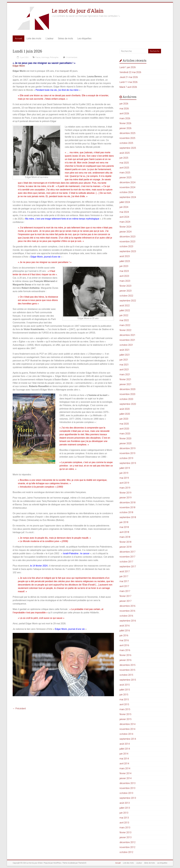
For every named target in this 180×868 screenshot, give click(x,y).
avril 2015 (124, 704)
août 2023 (125, 256)
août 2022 (125, 306)
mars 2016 (125, 650)
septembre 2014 (128, 739)
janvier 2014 (126, 778)
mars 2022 (125, 325)
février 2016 (125, 655)
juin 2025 (124, 158)
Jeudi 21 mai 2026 (129, 77)
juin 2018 (124, 522)
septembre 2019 (128, 463)
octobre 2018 (126, 512)
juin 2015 (124, 695)
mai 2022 (124, 320)
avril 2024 (124, 217)
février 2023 (125, 286)
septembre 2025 (128, 148)
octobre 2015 (126, 675)
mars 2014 (125, 768)
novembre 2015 (127, 670)
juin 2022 (124, 315)
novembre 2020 (127, 394)
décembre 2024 (127, 182)
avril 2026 (124, 113)
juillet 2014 (125, 749)
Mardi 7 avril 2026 (128, 87)
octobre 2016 (126, 616)
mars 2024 (125, 222)
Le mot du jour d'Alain (78, 11)
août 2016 (125, 626)
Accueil (18, 38)
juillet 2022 (125, 310)
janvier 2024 (126, 232)
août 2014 (125, 744)
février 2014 (125, 773)
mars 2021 (125, 374)
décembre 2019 (127, 448)
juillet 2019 (125, 468)
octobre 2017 (126, 562)
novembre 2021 (127, 340)
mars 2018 (125, 537)
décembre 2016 (127, 606)
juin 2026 (124, 104)
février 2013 (125, 832)
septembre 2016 (128, 621)
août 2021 (125, 350)
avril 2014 (124, 764)
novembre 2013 (127, 788)
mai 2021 (124, 365)
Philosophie (54, 57)
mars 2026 (125, 118)
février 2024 (125, 227)
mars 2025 (125, 173)
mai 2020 (124, 424)
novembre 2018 (127, 507)
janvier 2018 (126, 547)
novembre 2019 (127, 453)
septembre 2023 (128, 251)
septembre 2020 (128, 404)
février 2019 (125, 493)
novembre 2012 (127, 847)
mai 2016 (124, 640)
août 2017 (125, 571)
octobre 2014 (126, 734)
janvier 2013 (126, 837)
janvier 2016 (126, 660)
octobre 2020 (126, 399)
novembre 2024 (127, 187)
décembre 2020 (127, 389)
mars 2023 (125, 281)
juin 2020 (124, 419)
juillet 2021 (125, 355)
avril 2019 (124, 483)
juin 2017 (124, 576)
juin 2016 (124, 635)
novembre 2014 (127, 729)
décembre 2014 (127, 724)
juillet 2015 (125, 690)
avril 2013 (124, 823)
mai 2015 (124, 700)
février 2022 (125, 330)
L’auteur (50, 38)
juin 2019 (124, 473)
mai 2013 (124, 818)
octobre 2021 (126, 345)
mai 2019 (124, 478)
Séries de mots (65, 38)
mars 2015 (125, 709)
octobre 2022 (126, 296)
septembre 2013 (128, 798)
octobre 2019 (126, 458)
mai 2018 (124, 527)
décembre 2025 (127, 133)
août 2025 (125, 153)
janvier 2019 (126, 498)
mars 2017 (125, 591)
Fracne (38, 57)
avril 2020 (124, 429)
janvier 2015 (126, 719)
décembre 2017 (127, 552)
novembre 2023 (127, 242)
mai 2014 (124, 759)
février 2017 (125, 596)
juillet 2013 (125, 808)
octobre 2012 (126, 852)
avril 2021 (124, 370)
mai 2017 (124, 581)
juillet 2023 (125, 261)
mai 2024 (124, 212)
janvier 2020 (126, 443)
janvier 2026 (126, 128)
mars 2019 (125, 488)
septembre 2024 (128, 197)
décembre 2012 (127, 842)
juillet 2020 (125, 414)
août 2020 (125, 409)
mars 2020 (125, 434)
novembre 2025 (127, 138)
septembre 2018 (128, 517)
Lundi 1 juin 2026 (27, 51)
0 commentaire (70, 57)
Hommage (45, 57)
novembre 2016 (127, 611)
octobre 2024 (126, 192)
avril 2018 (124, 532)
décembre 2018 (127, 503)
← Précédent (19, 709)
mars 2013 (125, 828)
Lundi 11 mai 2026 (129, 82)
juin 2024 (124, 207)
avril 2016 (124, 645)
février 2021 (125, 379)
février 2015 (125, 714)
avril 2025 (124, 168)
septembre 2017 (128, 567)
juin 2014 (124, 754)
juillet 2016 (125, 631)
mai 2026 (124, 109)
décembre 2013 (127, 783)
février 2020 (125, 439)
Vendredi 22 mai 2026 (130, 72)
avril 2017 (124, 586)
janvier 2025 (126, 177)
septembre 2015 (128, 680)
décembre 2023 (127, 237)
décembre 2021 (127, 335)
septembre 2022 (128, 301)
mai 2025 (124, 163)
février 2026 (125, 123)
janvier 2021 (126, 384)
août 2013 (125, 803)
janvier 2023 (126, 291)
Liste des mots (34, 38)
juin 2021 (124, 360)
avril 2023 (124, 276)
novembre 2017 (127, 557)
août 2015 (125, 685)
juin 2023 (124, 266)
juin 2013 (124, 813)
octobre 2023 (126, 246)
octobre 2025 (126, 143)
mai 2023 (124, 271)
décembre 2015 (127, 665)
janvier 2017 (126, 601)
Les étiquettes (84, 38)
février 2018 (125, 542)
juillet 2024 (125, 202)
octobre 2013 (126, 793)
